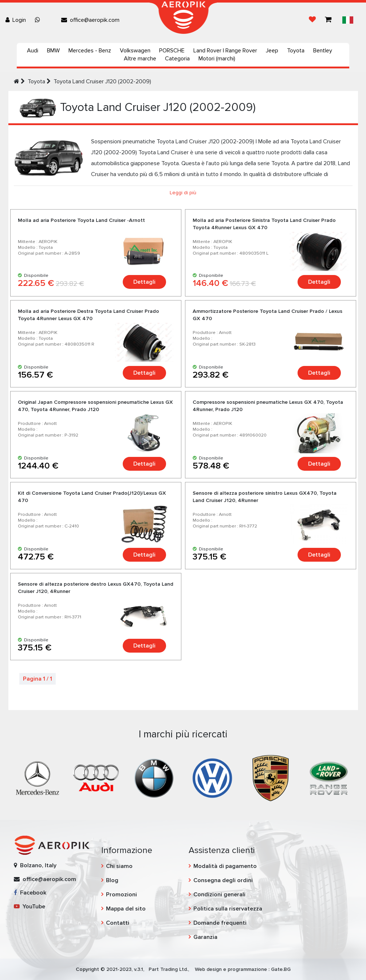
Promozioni (121, 895)
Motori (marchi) (217, 59)
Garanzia (205, 937)
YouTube (29, 907)
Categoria (177, 59)
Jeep (272, 51)
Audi (33, 51)
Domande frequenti (220, 923)
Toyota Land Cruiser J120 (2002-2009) (102, 81)
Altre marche (140, 59)
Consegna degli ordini (223, 880)
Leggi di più (183, 193)
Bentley (323, 51)
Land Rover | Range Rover (225, 51)
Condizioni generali (219, 895)
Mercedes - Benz (90, 51)
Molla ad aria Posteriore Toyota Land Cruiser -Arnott (81, 220)
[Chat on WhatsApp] (39, 20)
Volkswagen (135, 51)
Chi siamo (119, 866)
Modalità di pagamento (225, 866)
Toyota (296, 51)
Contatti (118, 923)
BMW (53, 51)
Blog (112, 880)
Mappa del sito (126, 909)
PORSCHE (172, 51)
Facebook (30, 893)
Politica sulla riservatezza (228, 909)
